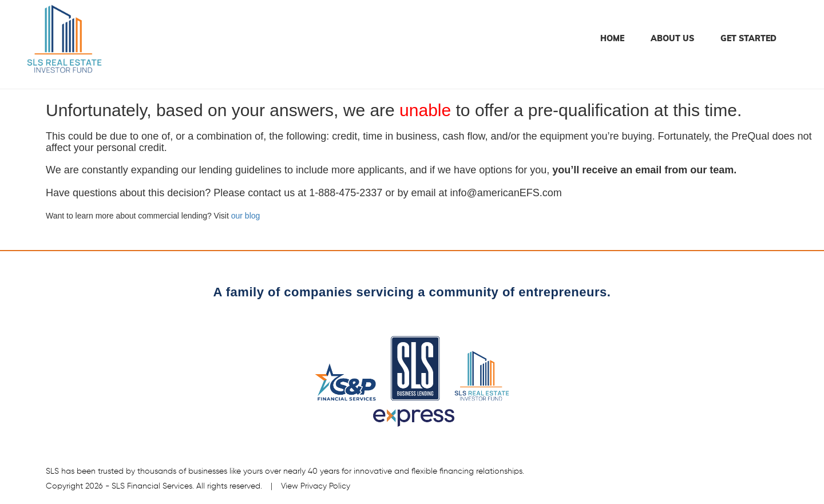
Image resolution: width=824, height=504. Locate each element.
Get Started (748, 38)
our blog (246, 216)
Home (612, 38)
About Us (672, 38)
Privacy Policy (325, 486)
